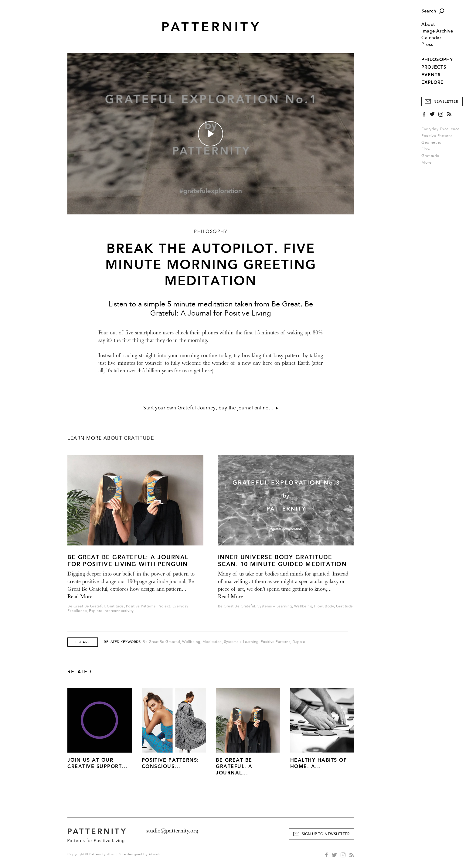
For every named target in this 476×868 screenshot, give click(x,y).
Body (329, 606)
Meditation (212, 642)
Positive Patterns (437, 136)
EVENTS (431, 75)
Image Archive (437, 31)
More (428, 162)
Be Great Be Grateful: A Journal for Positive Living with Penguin (128, 561)
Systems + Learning (275, 606)
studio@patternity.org (172, 831)
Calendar (431, 38)
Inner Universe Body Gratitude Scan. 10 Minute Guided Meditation (282, 561)
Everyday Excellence (440, 129)
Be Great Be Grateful (86, 606)
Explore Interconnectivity (111, 611)
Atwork (154, 854)
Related (80, 672)
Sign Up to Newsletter (326, 834)
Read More (80, 597)
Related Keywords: (123, 642)
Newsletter (446, 102)
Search (429, 11)
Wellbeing (303, 606)
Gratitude (430, 156)
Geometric (431, 142)
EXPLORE (432, 82)
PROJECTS (434, 67)
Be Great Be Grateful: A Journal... (234, 766)
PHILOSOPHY (437, 60)
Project (164, 606)
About (428, 24)
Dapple (299, 642)
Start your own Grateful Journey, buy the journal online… (211, 408)
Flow (426, 149)
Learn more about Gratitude (111, 438)
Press (427, 44)
